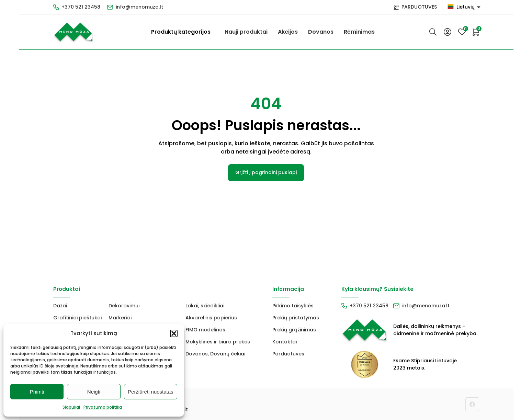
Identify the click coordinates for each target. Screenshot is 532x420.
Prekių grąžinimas (294, 330)
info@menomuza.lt (139, 7)
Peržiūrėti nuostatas (151, 392)
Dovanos (321, 32)
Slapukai (71, 407)
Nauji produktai (246, 32)
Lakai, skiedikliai (205, 306)
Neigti (94, 392)
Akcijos (288, 32)
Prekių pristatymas (296, 318)
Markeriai (120, 318)
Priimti (37, 392)
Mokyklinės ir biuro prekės (218, 342)
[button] (174, 333)
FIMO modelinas (205, 330)
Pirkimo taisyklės (293, 306)
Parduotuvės (288, 354)
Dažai (60, 306)
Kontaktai (285, 342)
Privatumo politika (103, 407)
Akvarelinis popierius (211, 318)
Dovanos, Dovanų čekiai (215, 354)
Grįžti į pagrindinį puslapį (266, 172)
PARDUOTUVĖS (419, 7)
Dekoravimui (124, 306)
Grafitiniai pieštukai (77, 318)
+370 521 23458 (81, 7)
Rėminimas (359, 32)
